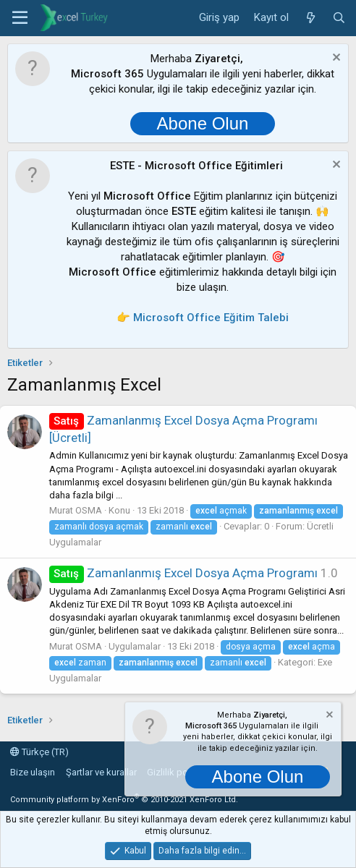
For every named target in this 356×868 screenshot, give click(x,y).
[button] (20, 18)
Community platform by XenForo (124, 800)
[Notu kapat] (335, 59)
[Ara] (339, 18)
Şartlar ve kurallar (101, 772)
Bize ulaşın (33, 772)
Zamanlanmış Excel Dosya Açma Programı (183, 573)
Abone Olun (203, 123)
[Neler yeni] (310, 18)
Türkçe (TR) (39, 752)
